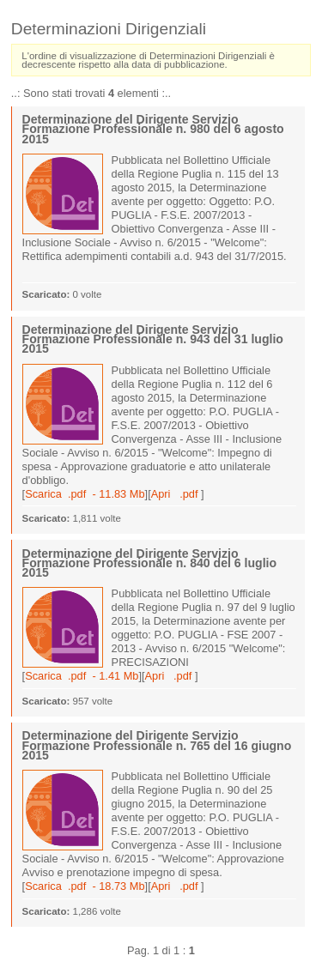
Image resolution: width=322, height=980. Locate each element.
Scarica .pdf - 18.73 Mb (85, 886)
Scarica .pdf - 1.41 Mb (82, 676)
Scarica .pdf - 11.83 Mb (85, 494)
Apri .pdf (176, 494)
